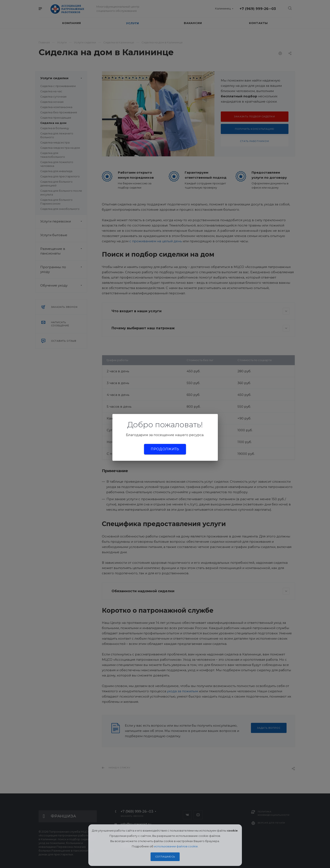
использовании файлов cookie (176, 846)
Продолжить (165, 449)
